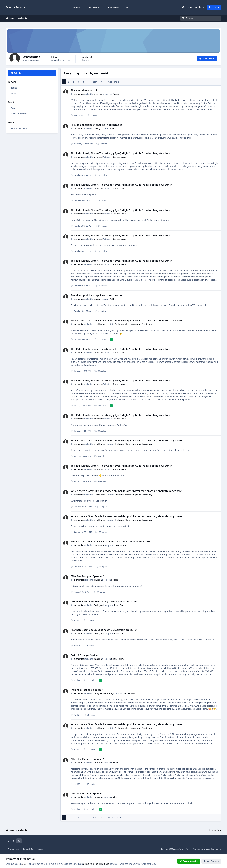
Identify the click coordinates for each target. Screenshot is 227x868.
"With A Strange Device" (85, 655)
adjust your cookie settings (96, 864)
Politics (116, 94)
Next (95, 82)
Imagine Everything (103, 693)
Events (14, 108)
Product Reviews (19, 128)
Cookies (40, 849)
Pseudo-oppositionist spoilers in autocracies (96, 125)
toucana (98, 580)
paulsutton (99, 545)
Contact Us (28, 849)
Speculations (129, 693)
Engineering (120, 545)
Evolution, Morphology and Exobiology (133, 324)
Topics (14, 88)
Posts (14, 93)
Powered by (207, 849)
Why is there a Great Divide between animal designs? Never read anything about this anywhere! (127, 321)
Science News (119, 157)
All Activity (16, 73)
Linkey (97, 128)
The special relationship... (86, 90)
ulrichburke (100, 324)
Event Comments (19, 114)
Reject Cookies (211, 861)
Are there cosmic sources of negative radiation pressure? (104, 601)
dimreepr (98, 94)
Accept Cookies (189, 861)
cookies (25, 864)
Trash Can (119, 605)
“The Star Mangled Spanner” (87, 576)
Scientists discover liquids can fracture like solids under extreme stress (112, 542)
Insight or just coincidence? (87, 690)
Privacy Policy (14, 849)
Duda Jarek (99, 605)
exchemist (79, 94)
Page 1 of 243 (115, 82)
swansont (99, 157)
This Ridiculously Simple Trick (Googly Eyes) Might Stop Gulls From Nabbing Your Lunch (121, 153)
